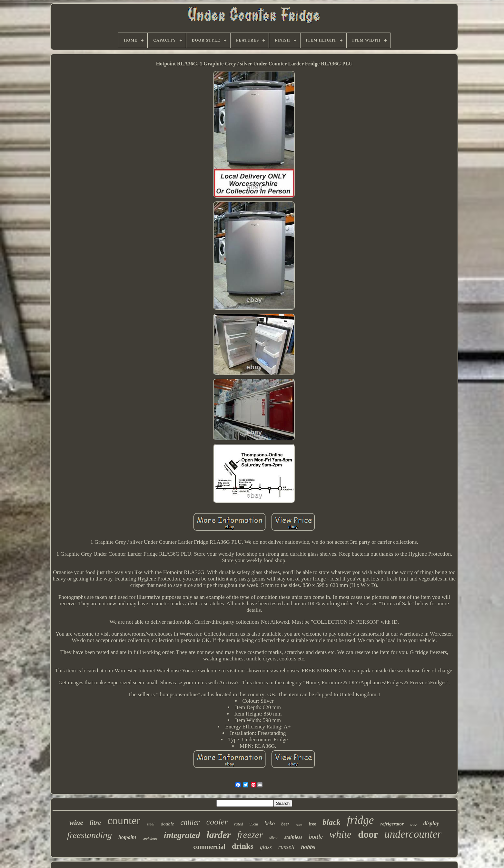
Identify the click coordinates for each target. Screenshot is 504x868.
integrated (182, 835)
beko (270, 823)
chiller (190, 822)
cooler (217, 822)
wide (414, 825)
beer (285, 824)
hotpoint (127, 837)
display (431, 823)
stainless (293, 837)
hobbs (308, 847)
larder (219, 835)
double (168, 824)
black (331, 822)
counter (124, 820)
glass (266, 847)
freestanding (89, 835)
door (368, 834)
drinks (243, 846)
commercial (209, 847)
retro (299, 825)
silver (274, 838)
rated (238, 824)
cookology (150, 838)
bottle (316, 837)
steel (151, 824)
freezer (250, 835)
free (312, 824)
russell (287, 847)
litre (95, 823)
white (340, 834)
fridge (361, 820)
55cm (254, 824)
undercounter (413, 834)
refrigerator (392, 824)
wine (76, 822)
